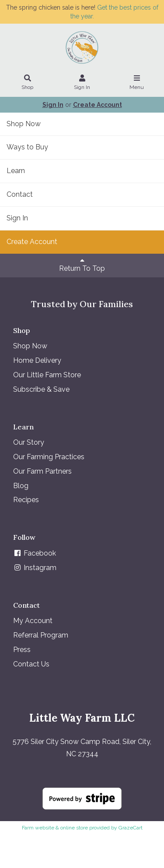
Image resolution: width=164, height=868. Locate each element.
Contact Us (31, 664)
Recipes (26, 500)
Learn (16, 171)
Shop (28, 83)
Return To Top (82, 265)
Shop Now (24, 124)
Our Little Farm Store (47, 375)
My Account (33, 621)
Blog (21, 486)
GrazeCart (131, 828)
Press (22, 650)
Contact (20, 194)
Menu (137, 83)
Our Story (29, 442)
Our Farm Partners (42, 471)
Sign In (82, 83)
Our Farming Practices (49, 457)
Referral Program (41, 635)
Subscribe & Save (41, 389)
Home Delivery (37, 360)
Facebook (35, 553)
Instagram (35, 568)
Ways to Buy (27, 147)
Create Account (98, 105)
